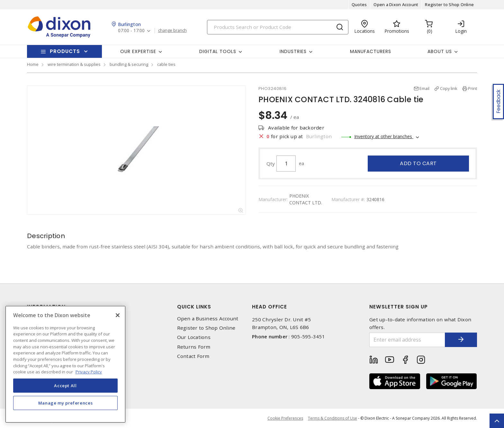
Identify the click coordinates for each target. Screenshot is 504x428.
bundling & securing (129, 64)
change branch (172, 31)
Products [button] (65, 51)
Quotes (359, 4)
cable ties (166, 64)
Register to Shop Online (449, 4)
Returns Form (194, 347)
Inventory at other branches (384, 136)
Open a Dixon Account (396, 4)
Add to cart (418, 163)
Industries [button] (293, 51)
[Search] (278, 27)
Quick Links (194, 307)
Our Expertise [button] (138, 51)
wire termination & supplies (74, 64)
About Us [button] (440, 51)
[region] (65, 364)
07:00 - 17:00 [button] (131, 31)
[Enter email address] (407, 340)
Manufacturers (371, 51)
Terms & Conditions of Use (333, 418)
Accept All (65, 386)
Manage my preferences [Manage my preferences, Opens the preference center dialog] (66, 403)
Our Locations (194, 337)
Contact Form (193, 356)
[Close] (118, 315)
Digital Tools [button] (218, 51)
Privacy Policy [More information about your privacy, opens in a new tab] (89, 372)
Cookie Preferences (285, 418)
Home (33, 64)
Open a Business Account (208, 319)
